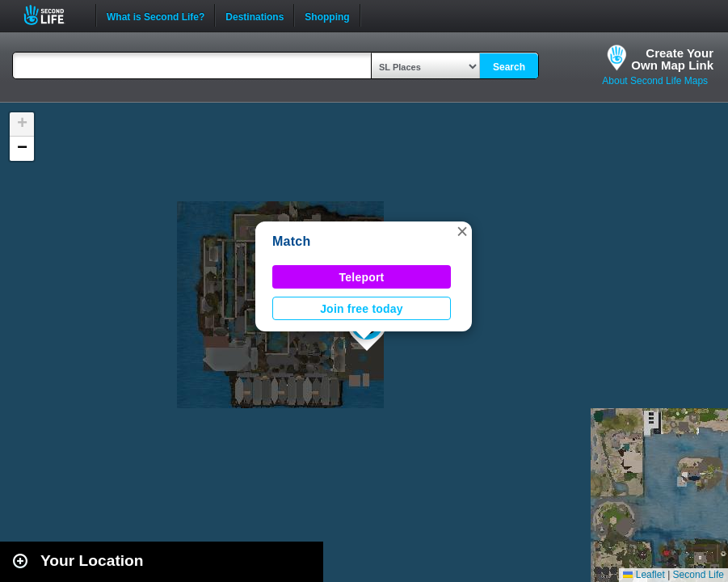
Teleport (362, 277)
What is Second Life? (156, 15)
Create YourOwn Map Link (672, 59)
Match (291, 241)
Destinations (255, 15)
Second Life (53, 15)
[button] (462, 231)
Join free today (362, 309)
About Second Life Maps (655, 81)
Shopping (327, 15)
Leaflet (644, 575)
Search (509, 67)
